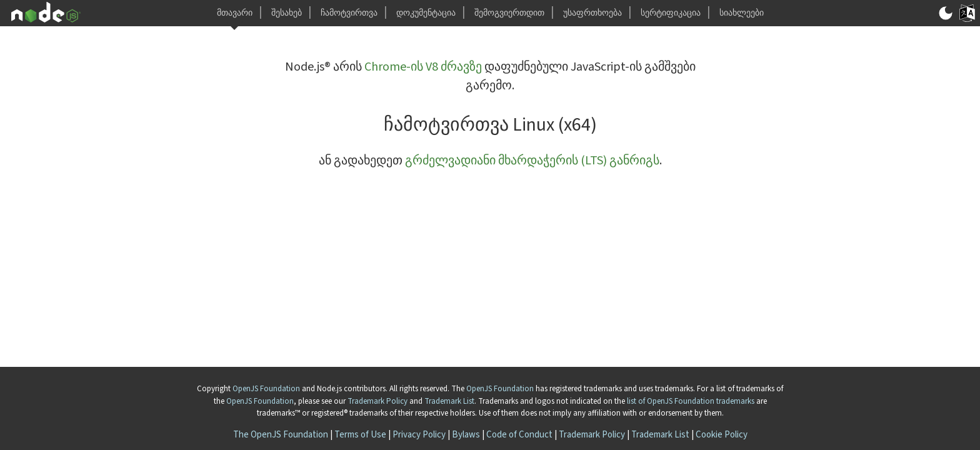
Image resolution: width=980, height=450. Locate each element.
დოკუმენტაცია (426, 13)
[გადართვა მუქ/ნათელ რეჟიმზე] (946, 13)
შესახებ (287, 13)
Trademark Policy (377, 401)
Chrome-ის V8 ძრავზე (423, 67)
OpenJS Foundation (266, 389)
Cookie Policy (722, 435)
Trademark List (449, 401)
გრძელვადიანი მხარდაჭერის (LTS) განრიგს (532, 161)
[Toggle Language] (967, 13)
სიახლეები (742, 13)
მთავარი (235, 13)
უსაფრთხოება (592, 13)
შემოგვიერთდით (509, 13)
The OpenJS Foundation (281, 435)
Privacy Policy (419, 435)
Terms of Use (360, 435)
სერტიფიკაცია (671, 13)
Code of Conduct (519, 435)
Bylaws (466, 435)
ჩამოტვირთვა (349, 13)
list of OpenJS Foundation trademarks (691, 401)
